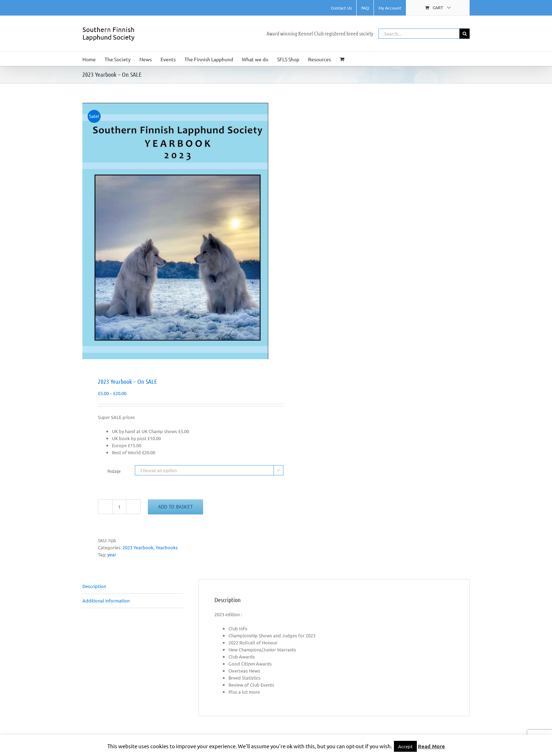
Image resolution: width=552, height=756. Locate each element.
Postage (114, 471)
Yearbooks (167, 547)
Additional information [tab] (106, 601)
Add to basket (175, 507)
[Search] (465, 34)
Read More (431, 746)
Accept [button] (405, 746)
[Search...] (419, 34)
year (112, 554)
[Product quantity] (119, 507)
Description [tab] (94, 586)
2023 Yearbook (138, 547)
